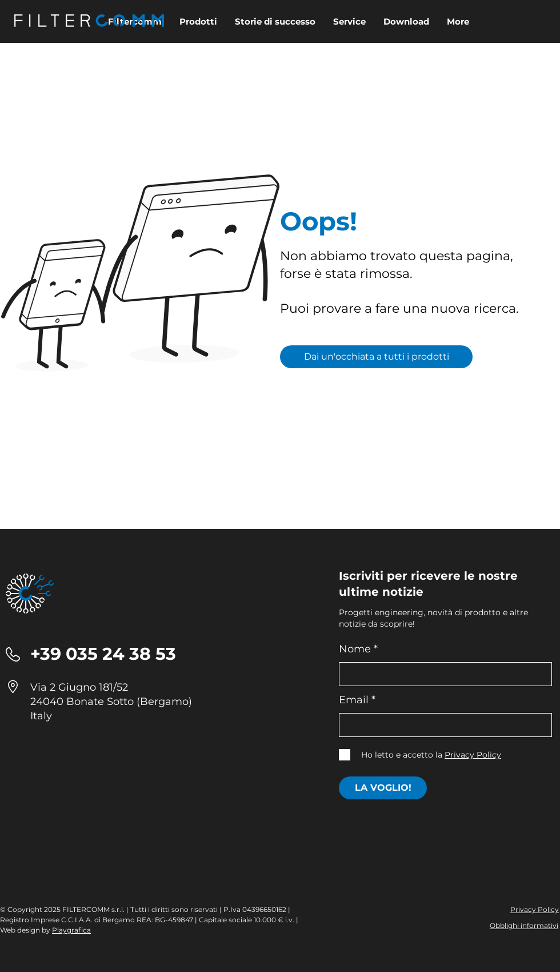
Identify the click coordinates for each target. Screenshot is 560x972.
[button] (406, 21)
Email (354, 700)
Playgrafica (71, 930)
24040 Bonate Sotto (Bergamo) (111, 702)
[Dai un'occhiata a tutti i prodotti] (376, 357)
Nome (355, 649)
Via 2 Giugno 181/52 (79, 687)
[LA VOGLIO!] (383, 788)
